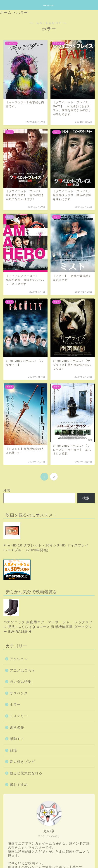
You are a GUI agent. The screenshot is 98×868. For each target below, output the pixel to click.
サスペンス (19, 693)
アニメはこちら (22, 670)
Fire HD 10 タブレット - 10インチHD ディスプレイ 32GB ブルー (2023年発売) (46, 537)
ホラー (15, 704)
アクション (19, 659)
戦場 (13, 750)
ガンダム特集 (21, 682)
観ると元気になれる (26, 773)
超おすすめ (19, 785)
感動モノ (17, 739)
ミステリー (19, 716)
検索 (7, 491)
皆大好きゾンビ (22, 762)
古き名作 (17, 727)
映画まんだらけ (49, 5)
